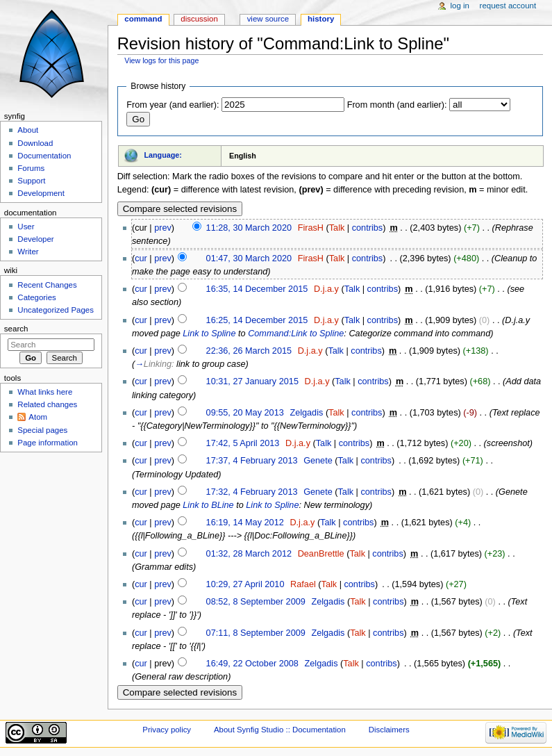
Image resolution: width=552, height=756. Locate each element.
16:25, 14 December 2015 (257, 320)
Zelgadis (306, 413)
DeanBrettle (321, 554)
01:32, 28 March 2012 (249, 554)
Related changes (47, 404)
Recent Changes (47, 285)
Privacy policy (167, 730)
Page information (48, 443)
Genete (318, 461)
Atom (38, 417)
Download (35, 143)
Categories (36, 297)
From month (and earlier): (397, 105)
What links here (45, 392)
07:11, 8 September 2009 (256, 633)
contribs (367, 228)
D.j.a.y (326, 289)
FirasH (311, 228)
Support (31, 181)
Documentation (44, 156)
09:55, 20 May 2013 (245, 413)
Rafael (303, 584)
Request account (508, 6)
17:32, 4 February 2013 (252, 492)
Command (143, 19)
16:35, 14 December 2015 (257, 289)
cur (141, 258)
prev (163, 228)
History (321, 19)
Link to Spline (209, 334)
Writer (28, 252)
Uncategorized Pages (56, 310)
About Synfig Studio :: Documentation (280, 730)
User (26, 227)
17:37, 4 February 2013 (252, 461)
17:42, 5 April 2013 (243, 443)
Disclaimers (389, 730)
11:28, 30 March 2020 (249, 228)
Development (41, 193)
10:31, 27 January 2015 (252, 381)
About (28, 130)
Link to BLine (208, 505)
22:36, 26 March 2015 (249, 351)
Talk (337, 228)
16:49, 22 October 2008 (252, 664)
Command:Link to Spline (296, 334)
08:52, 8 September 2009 (256, 602)
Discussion (199, 19)
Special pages (42, 430)
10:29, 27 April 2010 (245, 584)
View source (268, 19)
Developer (35, 239)
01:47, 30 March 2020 (249, 258)
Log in (460, 6)
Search (16, 329)
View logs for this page (161, 60)
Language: (163, 155)
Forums (31, 168)
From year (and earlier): (173, 105)
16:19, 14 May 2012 (245, 523)
